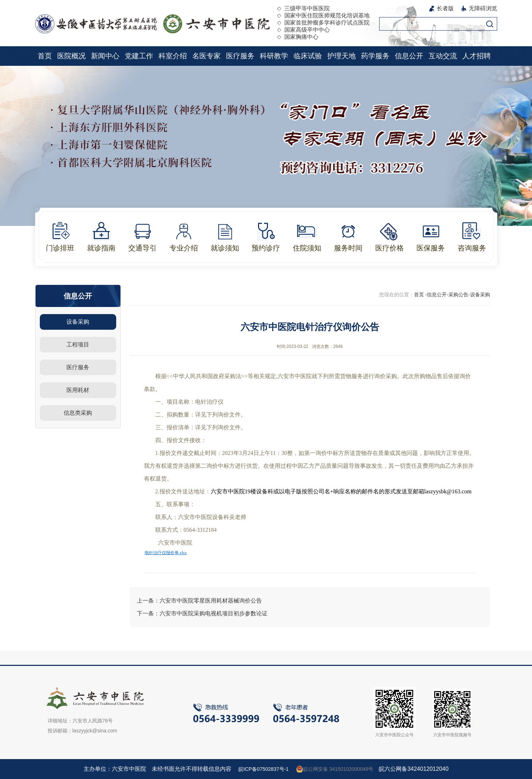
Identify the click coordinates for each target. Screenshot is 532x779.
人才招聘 (477, 56)
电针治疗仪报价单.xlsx (166, 553)
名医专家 (206, 56)
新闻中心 (105, 56)
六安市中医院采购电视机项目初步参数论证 (214, 613)
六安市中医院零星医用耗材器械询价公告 (211, 601)
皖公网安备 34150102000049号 (338, 769)
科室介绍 (173, 56)
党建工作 (139, 56)
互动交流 (443, 56)
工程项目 (78, 345)
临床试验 (308, 56)
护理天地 (342, 56)
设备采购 (78, 322)
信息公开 (409, 56)
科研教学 (274, 56)
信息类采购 (78, 413)
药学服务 (375, 56)
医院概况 (71, 56)
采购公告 (458, 295)
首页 (45, 56)
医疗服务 (240, 56)
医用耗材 (78, 390)
